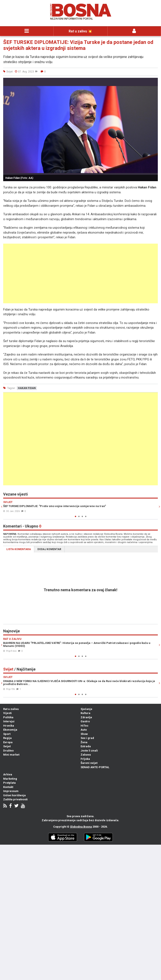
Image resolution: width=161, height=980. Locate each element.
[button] (154, 82)
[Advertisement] (80, 273)
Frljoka (85, 759)
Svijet (7, 746)
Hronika (9, 726)
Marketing (10, 779)
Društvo (8, 751)
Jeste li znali (89, 751)
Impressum (11, 791)
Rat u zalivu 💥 (80, 31)
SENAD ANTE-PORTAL (95, 767)
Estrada (86, 746)
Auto (84, 730)
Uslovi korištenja (14, 795)
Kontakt (8, 787)
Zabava (86, 755)
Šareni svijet (89, 763)
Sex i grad (87, 738)
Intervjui (9, 721)
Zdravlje (86, 717)
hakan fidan (27, 388)
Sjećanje (86, 709)
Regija (7, 738)
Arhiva (8, 774)
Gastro (85, 721)
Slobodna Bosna (81, 827)
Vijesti (7, 713)
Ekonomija (10, 730)
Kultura (85, 713)
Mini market (11, 755)
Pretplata (9, 783)
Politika (8, 717)
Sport (7, 734)
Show (84, 734)
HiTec (85, 726)
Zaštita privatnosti (15, 799)
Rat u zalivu (11, 709)
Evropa (8, 742)
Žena (84, 742)
